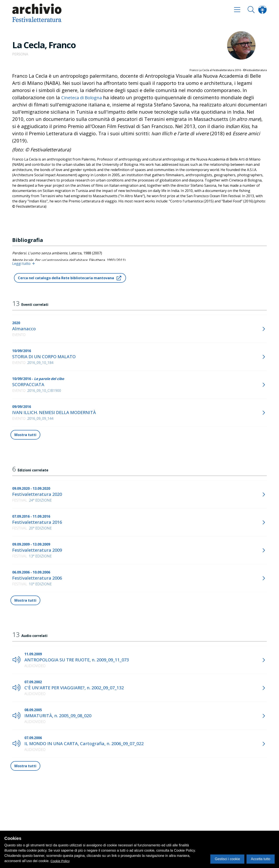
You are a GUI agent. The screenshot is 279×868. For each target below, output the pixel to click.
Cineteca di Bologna (84, 97)
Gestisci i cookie (227, 859)
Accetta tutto (261, 859)
